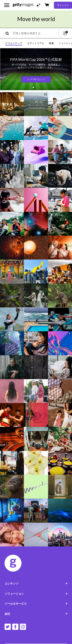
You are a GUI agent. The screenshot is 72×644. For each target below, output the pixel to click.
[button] (33, 87)
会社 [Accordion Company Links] (36, 614)
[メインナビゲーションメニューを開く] (7, 5)
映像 (51, 43)
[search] (9, 33)
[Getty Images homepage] (23, 5)
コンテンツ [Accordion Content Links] (36, 583)
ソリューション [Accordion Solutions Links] (36, 593)
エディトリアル (36, 43)
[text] (35, 33)
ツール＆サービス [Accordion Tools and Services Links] (36, 603)
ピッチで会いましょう (36, 79)
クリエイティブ (14, 43)
